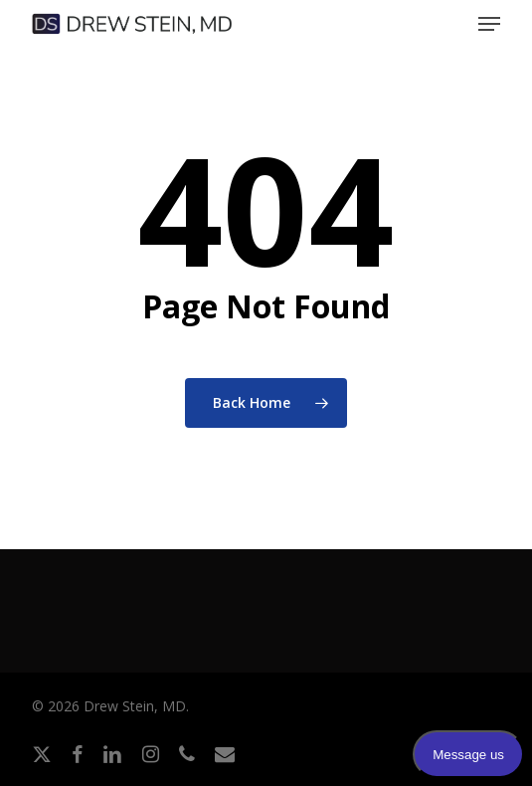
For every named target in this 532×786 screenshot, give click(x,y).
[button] (489, 24)
